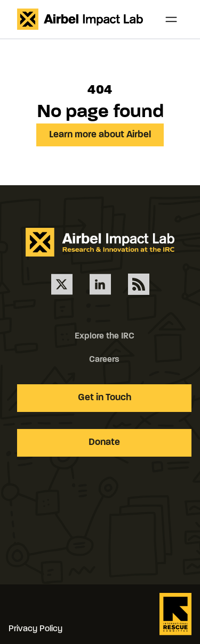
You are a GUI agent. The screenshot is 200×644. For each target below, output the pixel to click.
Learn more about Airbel (100, 135)
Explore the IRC (105, 336)
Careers (104, 360)
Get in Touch (105, 398)
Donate (104, 443)
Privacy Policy (35, 629)
